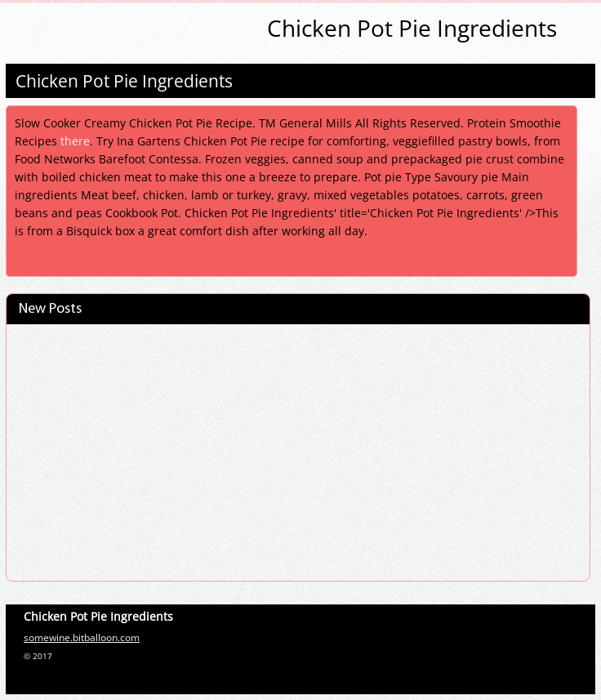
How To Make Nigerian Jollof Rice (116, 367)
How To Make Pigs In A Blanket (109, 453)
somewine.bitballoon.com (82, 638)
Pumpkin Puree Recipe (86, 538)
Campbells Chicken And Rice (102, 567)
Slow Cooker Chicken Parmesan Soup (131, 338)
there (75, 141)
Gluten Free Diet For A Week (102, 510)
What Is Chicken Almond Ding (107, 481)
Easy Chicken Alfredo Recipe (102, 424)
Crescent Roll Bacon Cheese (102, 395)
